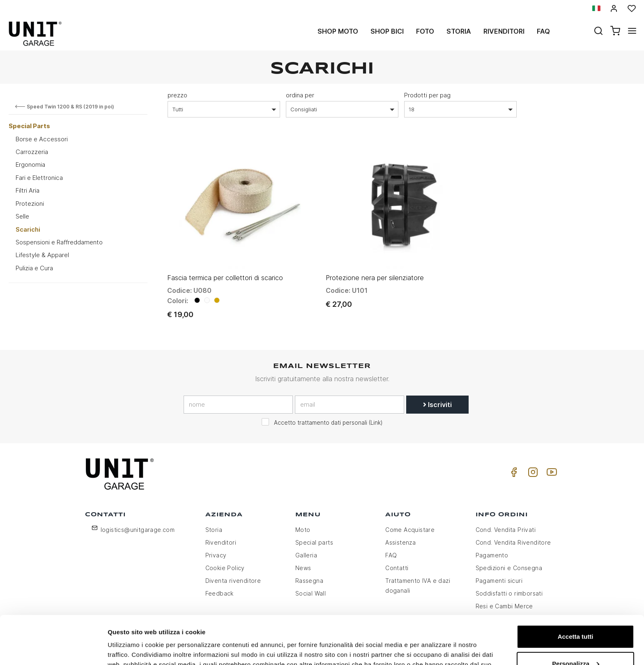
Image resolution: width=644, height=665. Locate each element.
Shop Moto (338, 31)
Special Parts (29, 126)
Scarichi (28, 229)
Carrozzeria (32, 152)
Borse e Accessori (42, 139)
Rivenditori (504, 31)
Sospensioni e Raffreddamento (59, 242)
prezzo (177, 95)
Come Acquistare (410, 530)
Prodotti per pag (427, 95)
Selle (22, 216)
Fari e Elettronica (39, 178)
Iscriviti (437, 405)
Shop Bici (387, 31)
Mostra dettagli (130, 649)
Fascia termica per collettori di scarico (225, 278)
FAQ (391, 555)
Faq (543, 31)
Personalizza (576, 615)
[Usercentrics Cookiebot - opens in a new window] (53, 649)
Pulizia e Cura (34, 268)
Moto (303, 530)
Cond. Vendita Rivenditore (513, 542)
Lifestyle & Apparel (42, 255)
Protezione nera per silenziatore (375, 278)
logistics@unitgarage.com (138, 530)
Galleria (306, 555)
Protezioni (30, 204)
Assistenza (400, 542)
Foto (425, 31)
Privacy (216, 555)
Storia (459, 31)
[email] (350, 405)
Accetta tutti (576, 588)
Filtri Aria (28, 190)
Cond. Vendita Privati (506, 530)
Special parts (314, 542)
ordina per (300, 95)
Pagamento (492, 555)
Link (376, 423)
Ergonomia (30, 165)
